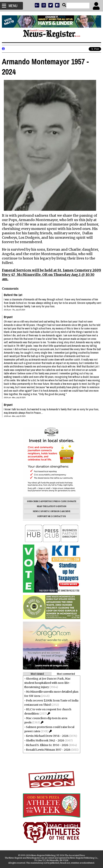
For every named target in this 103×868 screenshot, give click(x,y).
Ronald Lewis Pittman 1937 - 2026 (48, 750)
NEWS (36, 511)
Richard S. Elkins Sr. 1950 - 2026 (47, 745)
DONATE (72, 501)
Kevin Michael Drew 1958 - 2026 (47, 736)
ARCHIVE (66, 511)
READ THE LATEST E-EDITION (52, 506)
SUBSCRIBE (33, 501)
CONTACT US (59, 516)
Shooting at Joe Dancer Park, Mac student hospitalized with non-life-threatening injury (47, 683)
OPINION (55, 511)
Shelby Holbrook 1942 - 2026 (45, 740)
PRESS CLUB (60, 501)
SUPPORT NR (44, 516)
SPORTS (45, 511)
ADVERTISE (46, 501)
